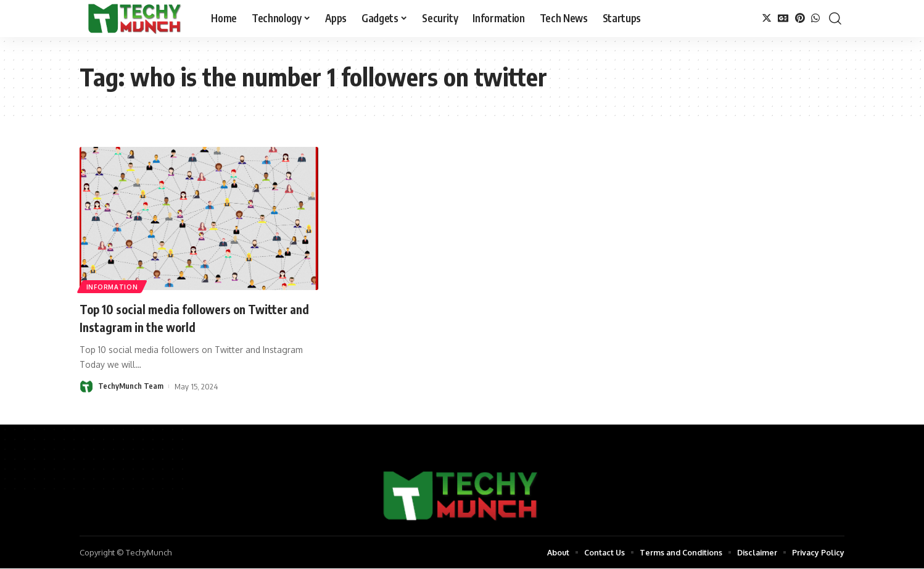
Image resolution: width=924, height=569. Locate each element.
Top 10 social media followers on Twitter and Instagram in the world (198, 318)
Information (113, 286)
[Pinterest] (800, 18)
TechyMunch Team (131, 386)
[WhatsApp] (815, 18)
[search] (835, 19)
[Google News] (783, 18)
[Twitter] (767, 18)
